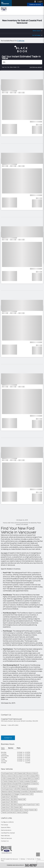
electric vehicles (27, 541)
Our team (4, 553)
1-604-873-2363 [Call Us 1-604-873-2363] (13, 725)
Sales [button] (3, 748)
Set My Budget (36, 35)
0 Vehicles (21, 41)
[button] (6, 3)
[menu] (40, 9)
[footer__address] (22, 721)
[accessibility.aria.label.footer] (31, 865)
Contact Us (8, 738)
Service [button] (11, 748)
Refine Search (37, 31)
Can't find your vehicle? (36, 67)
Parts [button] (19, 748)
